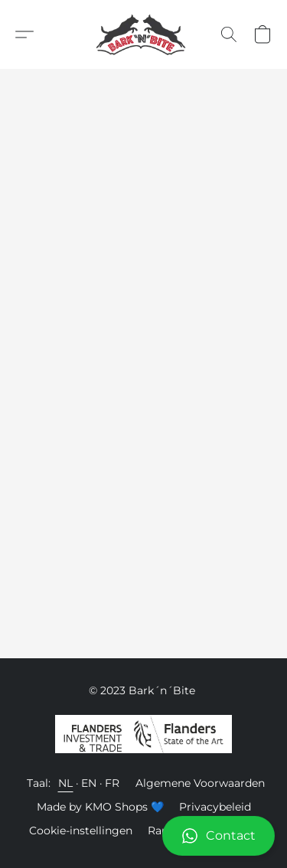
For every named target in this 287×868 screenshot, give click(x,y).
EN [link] (89, 783)
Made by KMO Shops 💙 (100, 807)
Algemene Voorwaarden (200, 783)
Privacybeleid (215, 807)
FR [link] (113, 783)
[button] (143, 836)
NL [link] (66, 783)
